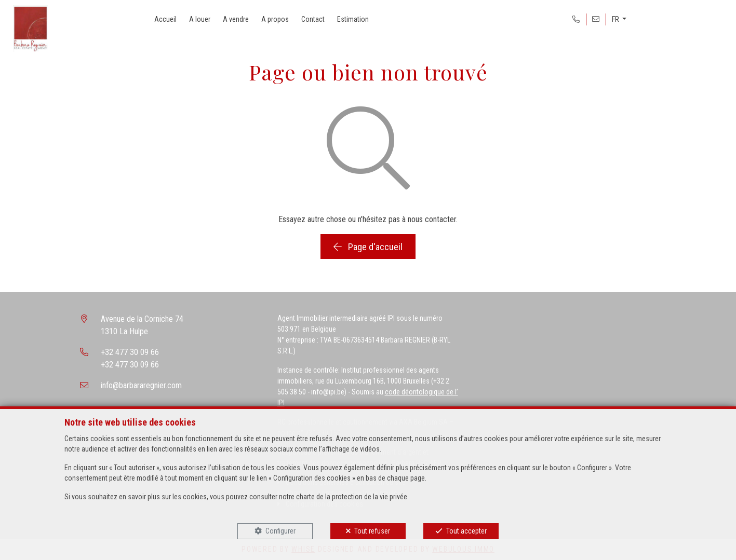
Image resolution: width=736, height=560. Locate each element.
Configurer (280, 531)
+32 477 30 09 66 (130, 352)
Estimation (353, 19)
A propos (275, 19)
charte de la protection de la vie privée (352, 497)
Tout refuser (372, 531)
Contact (313, 19)
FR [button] (616, 19)
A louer (200, 19)
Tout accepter (466, 531)
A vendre (236, 19)
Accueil (165, 19)
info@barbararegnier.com (141, 385)
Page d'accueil (368, 247)
